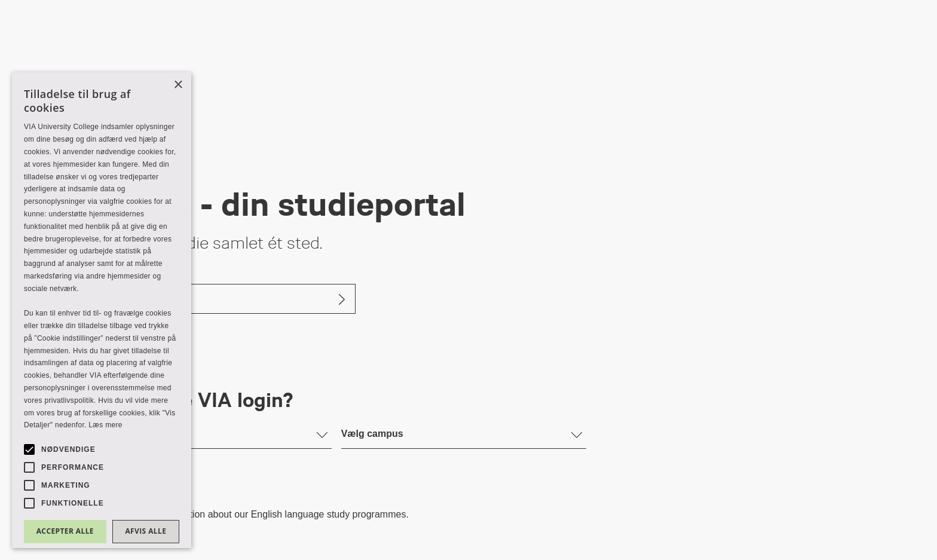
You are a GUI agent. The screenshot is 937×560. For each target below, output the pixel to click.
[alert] (102, 310)
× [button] (178, 85)
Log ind (113, 299)
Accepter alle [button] (65, 531)
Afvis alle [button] (146, 531)
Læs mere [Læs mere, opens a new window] (105, 425)
